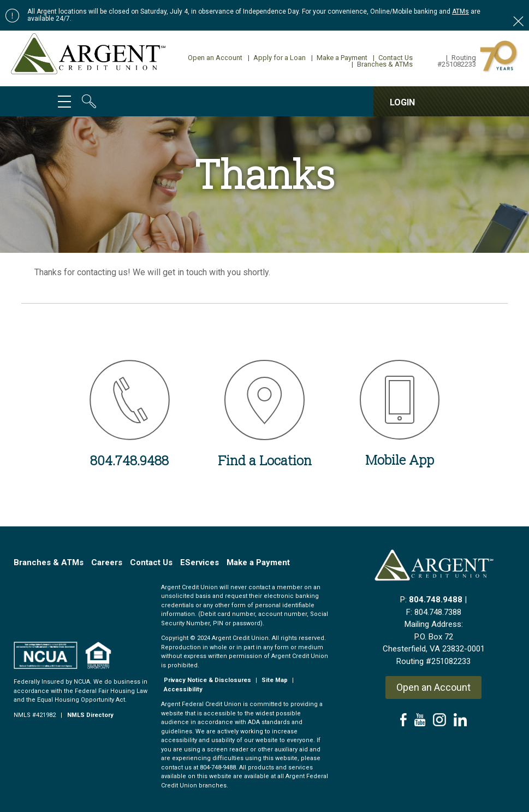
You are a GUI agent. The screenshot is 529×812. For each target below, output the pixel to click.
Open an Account (215, 58)
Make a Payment (339, 58)
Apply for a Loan (277, 58)
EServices (200, 562)
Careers (107, 562)
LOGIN (402, 102)
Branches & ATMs (382, 64)
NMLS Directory (90, 715)
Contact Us (393, 58)
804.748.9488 (436, 600)
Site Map (275, 680)
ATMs (460, 11)
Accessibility (183, 689)
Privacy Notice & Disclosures (207, 680)
